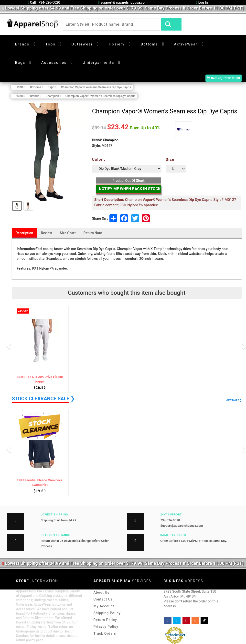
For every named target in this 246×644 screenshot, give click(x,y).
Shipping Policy (107, 613)
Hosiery (117, 44)
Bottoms (149, 44)
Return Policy (105, 620)
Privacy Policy (106, 627)
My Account (104, 606)
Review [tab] (47, 233)
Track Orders (105, 633)
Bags (20, 63)
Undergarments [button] (98, 63)
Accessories (54, 63)
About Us (101, 592)
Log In (202, 2)
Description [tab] (24, 233)
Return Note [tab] (93, 233)
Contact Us (103, 599)
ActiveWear (186, 44)
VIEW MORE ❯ (234, 400)
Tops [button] (50, 44)
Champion (111, 140)
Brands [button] (22, 44)
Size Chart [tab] (68, 233)
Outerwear (82, 44)
